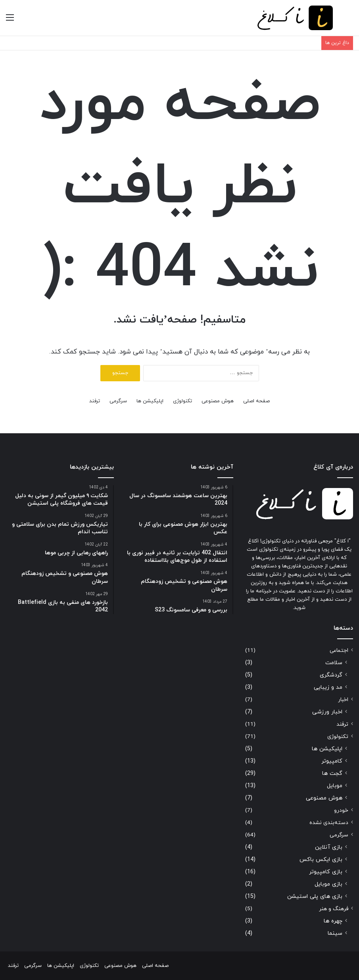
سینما (335, 933)
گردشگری (331, 675)
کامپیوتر (332, 761)
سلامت (334, 663)
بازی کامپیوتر (326, 872)
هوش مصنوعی (218, 401)
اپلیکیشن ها (150, 401)
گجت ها (332, 773)
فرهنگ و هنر (334, 909)
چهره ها (333, 921)
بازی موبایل (328, 884)
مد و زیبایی (328, 687)
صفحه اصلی (256, 401)
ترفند (95, 401)
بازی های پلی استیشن (315, 896)
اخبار (343, 700)
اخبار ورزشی (327, 712)
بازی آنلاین (329, 847)
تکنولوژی (182, 401)
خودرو (341, 810)
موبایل (335, 786)
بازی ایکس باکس (321, 860)
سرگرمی (118, 401)
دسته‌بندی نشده (329, 823)
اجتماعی (339, 650)
